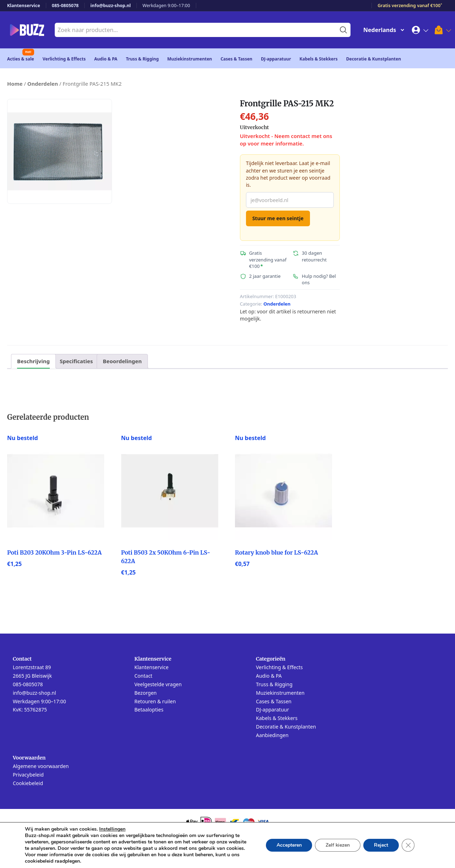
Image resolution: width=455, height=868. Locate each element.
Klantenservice (24, 6)
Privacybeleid (28, 775)
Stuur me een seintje (278, 218)
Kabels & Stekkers (319, 59)
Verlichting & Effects (64, 59)
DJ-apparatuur (276, 59)
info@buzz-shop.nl (111, 6)
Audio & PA (106, 59)
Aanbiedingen (272, 735)
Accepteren (288, 845)
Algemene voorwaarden (41, 766)
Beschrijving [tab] (33, 361)
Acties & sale (21, 59)
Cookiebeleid (28, 783)
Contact (143, 676)
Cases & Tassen (236, 59)
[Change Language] (382, 30)
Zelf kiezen (338, 845)
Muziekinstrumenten (190, 59)
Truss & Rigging (142, 59)
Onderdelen (43, 84)
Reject (381, 845)
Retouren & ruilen (155, 701)
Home (15, 84)
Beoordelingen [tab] (122, 361)
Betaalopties (149, 710)
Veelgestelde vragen (158, 684)
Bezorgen (146, 693)
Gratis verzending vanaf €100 (410, 6)
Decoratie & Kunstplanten (374, 59)
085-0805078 (65, 6)
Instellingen (112, 829)
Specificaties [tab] (76, 361)
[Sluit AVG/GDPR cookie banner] (408, 845)
